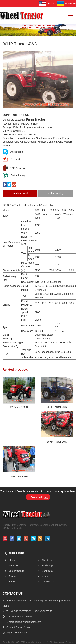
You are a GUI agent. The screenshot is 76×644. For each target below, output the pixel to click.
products (12, 576)
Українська (66, 4)
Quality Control (15, 571)
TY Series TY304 (19, 407)
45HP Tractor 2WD (19, 476)
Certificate (45, 571)
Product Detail (20, 194)
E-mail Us (12, 159)
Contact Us (46, 581)
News (43, 576)
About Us (45, 560)
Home (10, 560)
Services (12, 565)
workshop (45, 565)
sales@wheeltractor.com (28, 622)
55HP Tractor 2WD (57, 442)
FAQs (10, 581)
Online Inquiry (14, 175)
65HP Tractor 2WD (57, 407)
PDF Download (14, 168)
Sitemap (69, 642)
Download (36, 497)
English (47, 4)
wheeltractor (13, 152)
